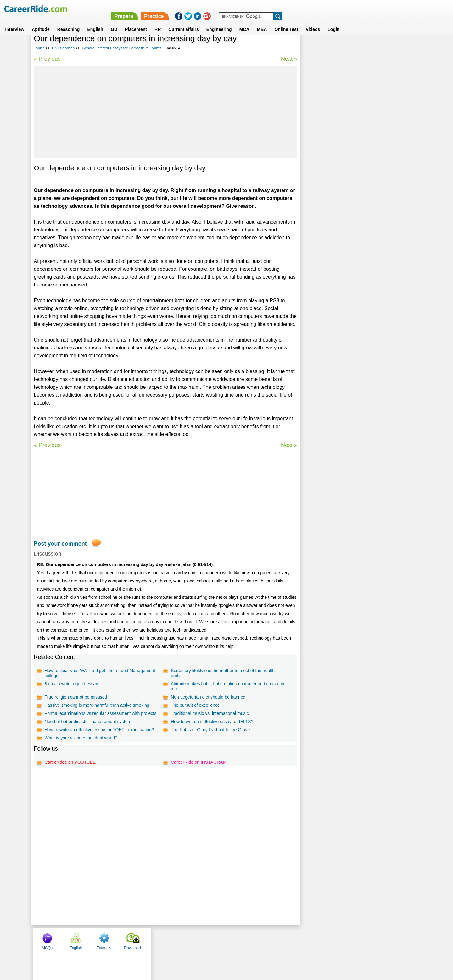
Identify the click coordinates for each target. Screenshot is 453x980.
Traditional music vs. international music (210, 713)
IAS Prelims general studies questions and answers (357, 216)
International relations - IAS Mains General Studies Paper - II (355, 191)
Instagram (295, 940)
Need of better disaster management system (88, 722)
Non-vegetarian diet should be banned (208, 697)
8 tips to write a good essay (71, 684)
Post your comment (60, 544)
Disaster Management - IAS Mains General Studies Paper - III (355, 163)
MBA (262, 22)
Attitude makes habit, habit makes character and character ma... (228, 686)
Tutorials (373, 48)
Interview (15, 22)
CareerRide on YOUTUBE (70, 762)
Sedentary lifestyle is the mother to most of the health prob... (223, 673)
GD (114, 22)
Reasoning (69, 22)
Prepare (290, 9)
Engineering (219, 22)
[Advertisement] (166, 112)
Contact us (195, 940)
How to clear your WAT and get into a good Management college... (100, 673)
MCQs (316, 48)
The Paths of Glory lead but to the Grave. (211, 730)
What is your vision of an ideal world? (81, 738)
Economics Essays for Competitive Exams (348, 227)
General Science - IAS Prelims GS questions (349, 205)
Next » (289, 59)
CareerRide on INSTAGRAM (199, 762)
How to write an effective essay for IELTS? (212, 722)
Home (149, 940)
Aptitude (41, 22)
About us (169, 940)
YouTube (271, 940)
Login (333, 22)
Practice (320, 9)
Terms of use (224, 940)
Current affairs (183, 22)
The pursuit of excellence (195, 705)
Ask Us (249, 940)
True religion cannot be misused (76, 697)
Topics (39, 48)
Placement (136, 22)
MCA (244, 22)
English (95, 22)
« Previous (47, 59)
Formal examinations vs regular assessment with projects (101, 713)
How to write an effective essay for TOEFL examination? (99, 730)
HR (158, 22)
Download (401, 48)
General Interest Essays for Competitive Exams (121, 48)
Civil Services (63, 48)
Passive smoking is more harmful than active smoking (97, 705)
